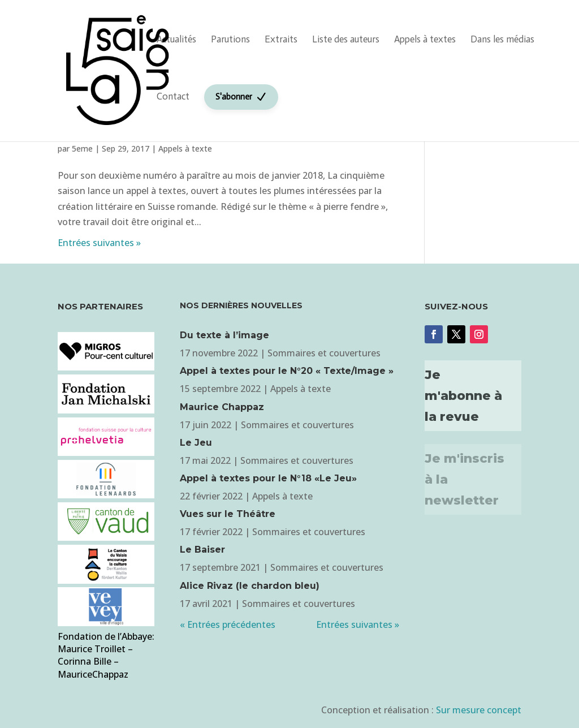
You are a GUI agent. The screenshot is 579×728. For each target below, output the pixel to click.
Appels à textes (425, 39)
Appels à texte (185, 148)
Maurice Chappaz (222, 407)
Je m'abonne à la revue (463, 396)
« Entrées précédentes (228, 624)
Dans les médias (502, 39)
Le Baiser (202, 550)
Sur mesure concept (479, 710)
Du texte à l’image (224, 335)
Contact (173, 96)
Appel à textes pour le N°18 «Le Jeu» (268, 478)
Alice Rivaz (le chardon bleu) (250, 586)
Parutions (230, 39)
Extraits (281, 39)
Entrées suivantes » (99, 243)
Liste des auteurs (346, 39)
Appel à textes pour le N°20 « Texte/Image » (287, 371)
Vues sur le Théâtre (228, 514)
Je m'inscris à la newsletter (465, 480)
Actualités (176, 39)
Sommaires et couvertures (324, 353)
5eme (82, 148)
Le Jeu (196, 443)
